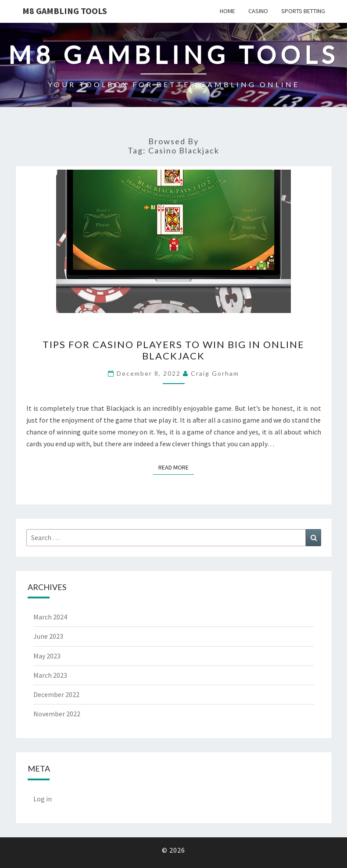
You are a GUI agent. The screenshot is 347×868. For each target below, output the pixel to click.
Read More (176, 467)
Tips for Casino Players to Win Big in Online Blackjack (173, 350)
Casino (258, 11)
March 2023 (50, 675)
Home (227, 11)
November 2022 (57, 714)
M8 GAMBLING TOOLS (65, 11)
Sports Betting (303, 11)
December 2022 (56, 694)
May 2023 (47, 656)
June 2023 (48, 636)
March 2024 (50, 617)
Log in (43, 799)
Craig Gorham (215, 373)
